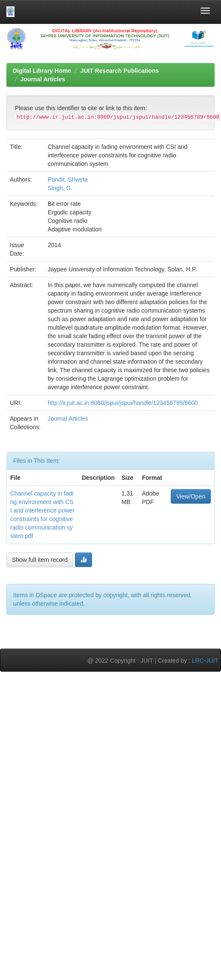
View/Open (191, 496)
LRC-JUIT (205, 661)
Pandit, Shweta (68, 179)
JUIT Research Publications (120, 71)
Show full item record (40, 560)
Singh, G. (60, 188)
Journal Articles (43, 79)
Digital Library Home (42, 71)
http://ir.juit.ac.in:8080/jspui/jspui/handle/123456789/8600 (123, 403)
